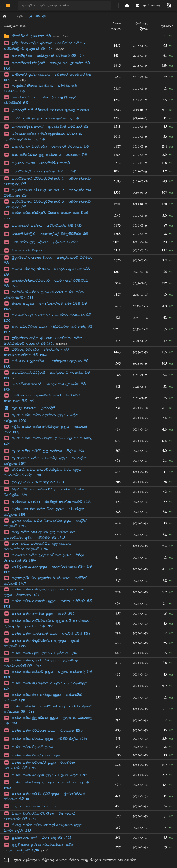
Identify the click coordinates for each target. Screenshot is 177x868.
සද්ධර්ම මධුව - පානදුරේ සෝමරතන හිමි (44, 171)
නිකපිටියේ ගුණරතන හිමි (31, 36)
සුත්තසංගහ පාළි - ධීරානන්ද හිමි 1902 (41, 838)
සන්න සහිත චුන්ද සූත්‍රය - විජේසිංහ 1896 (44, 653)
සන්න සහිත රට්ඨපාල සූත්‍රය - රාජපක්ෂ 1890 (47, 731)
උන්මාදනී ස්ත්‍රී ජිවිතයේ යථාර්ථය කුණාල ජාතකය (50, 110)
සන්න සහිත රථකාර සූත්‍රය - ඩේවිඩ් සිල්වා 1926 (49, 739)
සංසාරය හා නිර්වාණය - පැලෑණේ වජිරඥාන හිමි (50, 146)
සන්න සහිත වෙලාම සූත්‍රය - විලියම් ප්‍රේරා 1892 (49, 775)
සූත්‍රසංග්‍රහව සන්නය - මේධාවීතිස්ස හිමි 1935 (47, 226)
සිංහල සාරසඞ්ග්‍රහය (27, 250)
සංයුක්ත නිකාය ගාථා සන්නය (35, 806)
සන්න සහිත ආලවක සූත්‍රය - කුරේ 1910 (43, 614)
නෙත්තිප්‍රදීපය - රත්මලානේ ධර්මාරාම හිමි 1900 (49, 56)
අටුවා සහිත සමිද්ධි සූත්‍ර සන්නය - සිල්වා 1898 (48, 451)
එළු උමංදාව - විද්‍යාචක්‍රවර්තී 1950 (38, 482)
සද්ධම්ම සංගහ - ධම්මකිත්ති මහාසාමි (41, 163)
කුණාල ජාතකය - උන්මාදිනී (34, 408)
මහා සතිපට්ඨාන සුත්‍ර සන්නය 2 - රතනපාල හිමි (49, 155)
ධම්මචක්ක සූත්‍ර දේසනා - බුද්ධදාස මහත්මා (45, 242)
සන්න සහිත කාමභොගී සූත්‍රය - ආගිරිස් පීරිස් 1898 (51, 633)
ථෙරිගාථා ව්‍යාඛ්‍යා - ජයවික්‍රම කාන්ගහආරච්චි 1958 (51, 502)
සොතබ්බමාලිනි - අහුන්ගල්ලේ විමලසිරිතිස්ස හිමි (50, 234)
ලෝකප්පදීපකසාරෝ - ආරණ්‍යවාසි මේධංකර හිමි (50, 127)
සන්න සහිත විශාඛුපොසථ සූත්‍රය (37, 755)
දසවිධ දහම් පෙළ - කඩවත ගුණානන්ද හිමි (45, 118)
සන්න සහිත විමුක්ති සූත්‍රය (32, 747)
